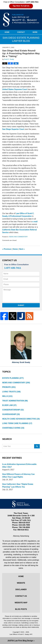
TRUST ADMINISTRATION (15, 401)
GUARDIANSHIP (11, 414)
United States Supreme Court (15, 89)
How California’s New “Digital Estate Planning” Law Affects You (18, 485)
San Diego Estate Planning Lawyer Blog (21, 20)
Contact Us (21, 596)
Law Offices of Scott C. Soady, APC (21, 634)
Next (22, 249)
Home (7, 32)
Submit (21, 305)
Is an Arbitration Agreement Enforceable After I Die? (19, 466)
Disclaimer (21, 590)
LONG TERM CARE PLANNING (17, 423)
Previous (7, 249)
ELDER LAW (9, 405)
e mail (35, 222)
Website (21, 583)
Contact (21, 32)
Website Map (21, 603)
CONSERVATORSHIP (13, 410)
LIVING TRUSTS (11, 392)
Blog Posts (21, 609)
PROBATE (9, 387)
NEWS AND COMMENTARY (18, 237)
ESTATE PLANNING (13, 378)
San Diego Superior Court (13, 129)
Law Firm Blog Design (20, 641)
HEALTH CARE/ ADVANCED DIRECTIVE (21, 419)
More (35, 32)
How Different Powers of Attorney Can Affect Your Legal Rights (18, 476)
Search (37, 446)
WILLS (7, 396)
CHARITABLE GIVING (13, 428)
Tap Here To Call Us (21, 6)
